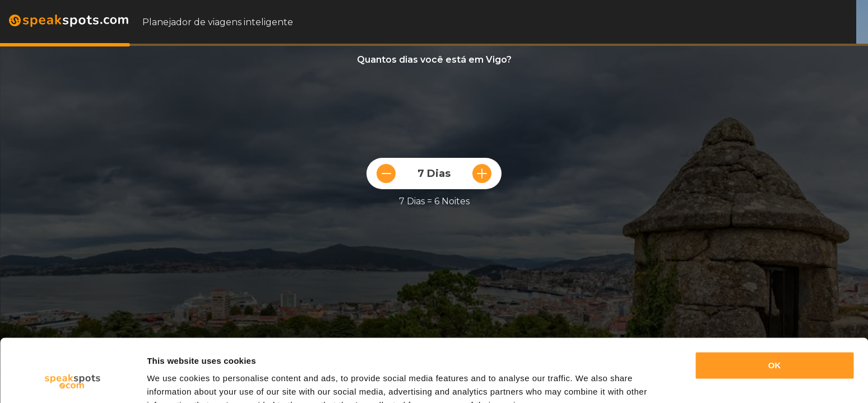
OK (775, 310)
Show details (173, 381)
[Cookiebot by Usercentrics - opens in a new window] (73, 381)
